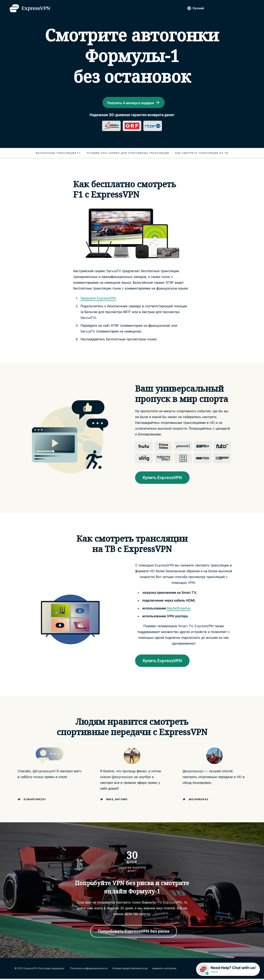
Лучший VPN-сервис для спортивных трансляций (128, 154)
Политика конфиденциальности (89, 970)
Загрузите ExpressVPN (98, 299)
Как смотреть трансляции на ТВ (202, 154)
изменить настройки (164, 970)
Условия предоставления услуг (130, 970)
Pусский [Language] (198, 8)
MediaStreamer (179, 609)
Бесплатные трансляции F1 (58, 154)
